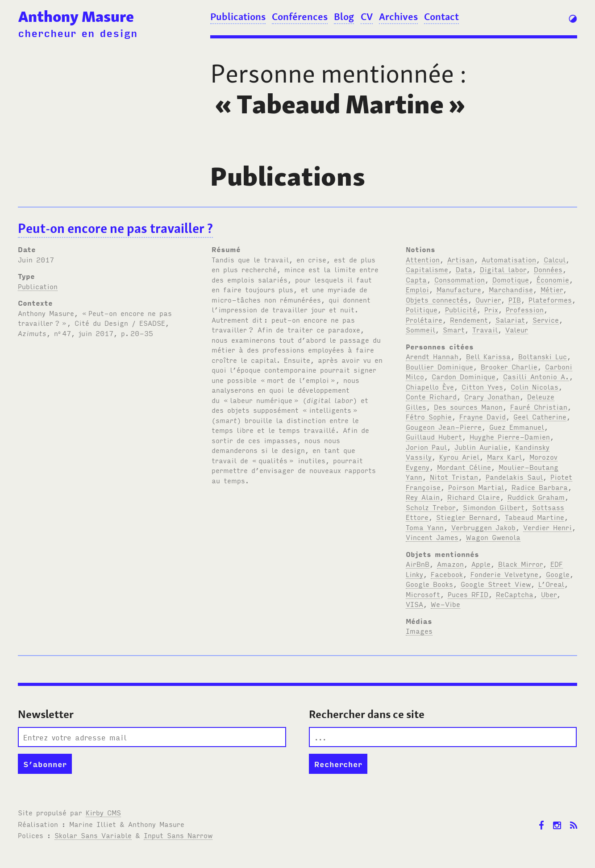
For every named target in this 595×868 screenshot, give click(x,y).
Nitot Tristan (454, 477)
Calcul (555, 259)
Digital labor (503, 269)
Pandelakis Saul (514, 477)
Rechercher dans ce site (367, 714)
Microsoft (423, 594)
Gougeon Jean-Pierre (444, 427)
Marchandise (511, 289)
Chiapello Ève (430, 386)
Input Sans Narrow (178, 835)
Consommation (460, 279)
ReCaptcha (515, 594)
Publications (238, 17)
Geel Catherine (540, 416)
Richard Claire (474, 497)
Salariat (510, 320)
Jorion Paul (426, 447)
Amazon (450, 564)
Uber (549, 594)
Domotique (511, 279)
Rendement (469, 320)
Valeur (517, 329)
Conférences (300, 17)
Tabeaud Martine (535, 517)
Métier (552, 289)
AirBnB (418, 564)
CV (367, 17)
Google (558, 574)
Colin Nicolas (535, 386)
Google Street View (496, 584)
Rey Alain (423, 497)
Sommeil (420, 329)
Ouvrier (488, 299)
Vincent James (432, 537)
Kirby (103, 812)
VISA (414, 604)
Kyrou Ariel (459, 457)
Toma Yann (425, 527)
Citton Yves (482, 386)
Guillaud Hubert (434, 436)
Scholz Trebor (431, 507)
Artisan (461, 259)
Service (546, 320)
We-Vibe (445, 604)
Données (548, 269)
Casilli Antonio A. (536, 376)
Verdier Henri (547, 527)
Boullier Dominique (439, 366)
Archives (398, 17)
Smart (454, 329)
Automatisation (509, 259)
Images (419, 631)
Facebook (447, 574)
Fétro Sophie (429, 416)
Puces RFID (468, 594)
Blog (344, 17)
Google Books (429, 584)
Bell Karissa (488, 356)
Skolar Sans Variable (93, 835)
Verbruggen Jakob (483, 527)
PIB (515, 299)
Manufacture (459, 289)
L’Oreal (551, 584)
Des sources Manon (468, 407)
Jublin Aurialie (481, 447)
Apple (481, 564)
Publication (38, 286)
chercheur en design (78, 33)
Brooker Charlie (509, 366)
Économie (553, 279)
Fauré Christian (539, 407)
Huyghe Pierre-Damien (510, 436)
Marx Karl (504, 457)
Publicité (461, 309)
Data (464, 269)
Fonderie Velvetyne (504, 574)
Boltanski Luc (543, 356)
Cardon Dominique (464, 376)
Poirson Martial (476, 487)
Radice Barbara (540, 487)
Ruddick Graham (536, 497)
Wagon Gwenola (493, 537)
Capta (416, 279)
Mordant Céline (464, 467)
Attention (423, 259)
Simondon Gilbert (494, 507)
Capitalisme (427, 269)
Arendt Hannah (432, 356)
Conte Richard (431, 396)
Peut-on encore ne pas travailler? (115, 228)
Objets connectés (437, 299)
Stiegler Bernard (467, 517)
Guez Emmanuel (517, 427)
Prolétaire (424, 320)
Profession (525, 309)
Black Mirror (520, 564)
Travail (485, 329)
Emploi (417, 289)
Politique (422, 309)
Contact (441, 17)
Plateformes (550, 299)
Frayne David (483, 416)
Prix (491, 309)
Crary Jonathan (492, 396)
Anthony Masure (76, 16)
